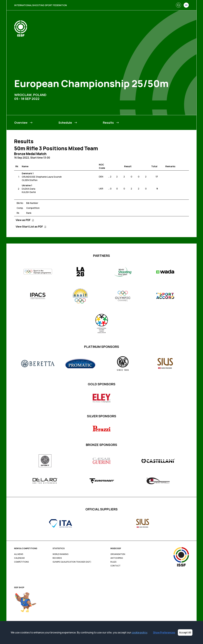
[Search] (178, 5)
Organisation (118, 554)
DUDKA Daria (29, 189)
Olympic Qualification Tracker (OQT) (72, 562)
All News (19, 554)
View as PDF (25, 220)
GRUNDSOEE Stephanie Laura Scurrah (42, 177)
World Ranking (60, 554)
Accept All (185, 632)
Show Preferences (164, 632)
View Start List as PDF (31, 227)
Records (57, 558)
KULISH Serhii (29, 192)
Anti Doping (117, 558)
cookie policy (139, 632)
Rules (113, 562)
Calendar (19, 558)
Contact (115, 566)
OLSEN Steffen (30, 180)
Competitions (21, 562)
